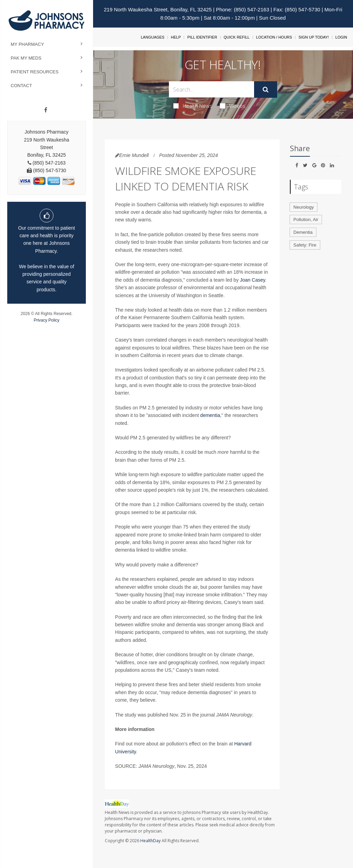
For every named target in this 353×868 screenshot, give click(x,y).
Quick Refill (237, 37)
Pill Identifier (202, 37)
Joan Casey (253, 280)
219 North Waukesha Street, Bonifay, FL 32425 (158, 9)
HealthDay (150, 841)
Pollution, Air (306, 219)
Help (176, 37)
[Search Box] (211, 89)
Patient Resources (35, 72)
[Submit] (266, 90)
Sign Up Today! (314, 37)
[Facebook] (46, 110)
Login (341, 37)
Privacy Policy (47, 320)
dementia (210, 415)
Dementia (303, 232)
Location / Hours (274, 37)
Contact (21, 86)
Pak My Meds (26, 58)
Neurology (304, 207)
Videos (233, 106)
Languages (152, 37)
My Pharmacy (27, 44)
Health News (193, 106)
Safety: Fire (305, 245)
